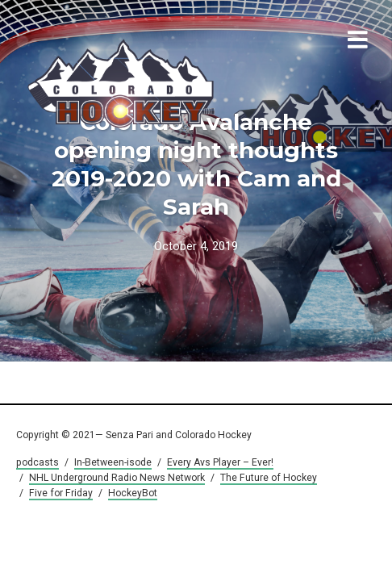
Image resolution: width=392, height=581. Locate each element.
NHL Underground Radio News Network (117, 478)
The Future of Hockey (269, 478)
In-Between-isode (113, 462)
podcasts (38, 462)
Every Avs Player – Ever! (220, 462)
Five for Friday (61, 493)
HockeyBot (133, 493)
